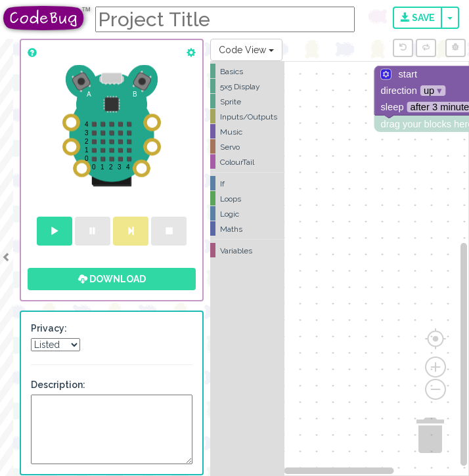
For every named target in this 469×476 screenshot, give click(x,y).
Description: (58, 385)
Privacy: (49, 328)
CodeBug (47, 18)
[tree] (247, 161)
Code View (246, 50)
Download (112, 279)
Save (418, 18)
